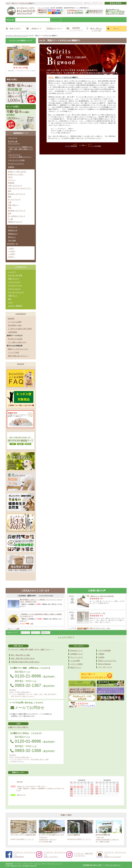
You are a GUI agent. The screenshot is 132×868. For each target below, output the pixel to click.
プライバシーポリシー (113, 865)
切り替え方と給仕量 (15, 339)
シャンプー (12, 272)
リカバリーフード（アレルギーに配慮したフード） (20, 156)
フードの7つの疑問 (15, 322)
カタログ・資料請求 (15, 306)
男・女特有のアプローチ (17, 216)
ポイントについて (77, 657)
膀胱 (10, 213)
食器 (10, 299)
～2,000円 (12, 254)
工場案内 (101, 654)
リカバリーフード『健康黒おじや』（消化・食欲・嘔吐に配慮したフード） (21, 149)
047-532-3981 (47, 842)
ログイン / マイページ (93, 3)
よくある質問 (75, 661)
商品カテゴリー (76, 667)
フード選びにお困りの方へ (17, 342)
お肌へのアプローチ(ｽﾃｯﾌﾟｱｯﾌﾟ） (20, 188)
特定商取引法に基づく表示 (92, 865)
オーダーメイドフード (16, 164)
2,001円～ (12, 257)
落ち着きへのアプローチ (17, 194)
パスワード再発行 (77, 664)
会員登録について (77, 654)
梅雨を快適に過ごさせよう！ (18, 356)
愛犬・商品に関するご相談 (20, 655)
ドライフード (13, 138)
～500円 (11, 249)
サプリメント (13, 227)
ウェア (10, 302)
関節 (10, 191)
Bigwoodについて (76, 650)
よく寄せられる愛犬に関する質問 (20, 329)
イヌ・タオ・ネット (105, 667)
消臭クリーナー (13, 279)
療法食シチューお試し (16, 174)
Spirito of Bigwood (104, 664)
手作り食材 (12, 241)
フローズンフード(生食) (16, 160)
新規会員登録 (116, 3)
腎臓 (10, 208)
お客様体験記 (13, 332)
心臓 (10, 202)
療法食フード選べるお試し (17, 172)
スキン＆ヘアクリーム (16, 292)
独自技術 (11, 319)
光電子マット (13, 296)
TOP (83, 145)
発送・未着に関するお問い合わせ (23, 658)
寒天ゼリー (12, 237)
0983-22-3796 (104, 842)
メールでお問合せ (27, 708)
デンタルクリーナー (15, 285)
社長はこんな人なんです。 (108, 661)
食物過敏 (11, 183)
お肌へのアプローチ (15, 186)
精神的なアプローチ (15, 222)
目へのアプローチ (14, 199)
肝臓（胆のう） (13, 205)
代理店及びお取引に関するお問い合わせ (25, 662)
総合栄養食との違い (15, 325)
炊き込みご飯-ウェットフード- (14, 142)
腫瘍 (10, 197)
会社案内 (101, 657)
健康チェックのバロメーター (18, 349)
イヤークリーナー (14, 282)
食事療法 (11, 167)
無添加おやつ (13, 234)
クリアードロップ (14, 289)
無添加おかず (13, 230)
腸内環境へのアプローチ (17, 211)
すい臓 (10, 219)
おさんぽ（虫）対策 (15, 275)
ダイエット (12, 180)
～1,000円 (12, 251)
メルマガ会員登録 (104, 650)
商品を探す (11, 20)
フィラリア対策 (13, 352)
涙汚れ (10, 177)
